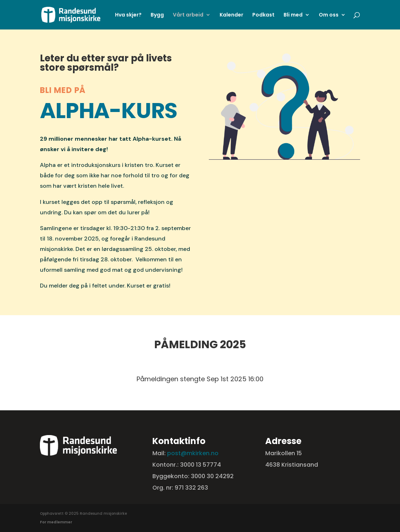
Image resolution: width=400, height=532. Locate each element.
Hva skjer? (128, 15)
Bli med (293, 15)
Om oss (329, 15)
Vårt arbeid (188, 15)
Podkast (263, 15)
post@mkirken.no (193, 453)
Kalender (231, 15)
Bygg (157, 15)
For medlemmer (56, 522)
